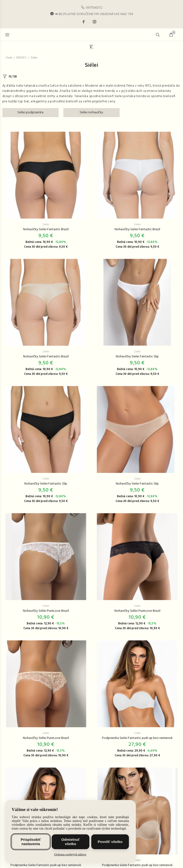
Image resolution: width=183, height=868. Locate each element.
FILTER (13, 77)
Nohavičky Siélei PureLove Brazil (46, 611)
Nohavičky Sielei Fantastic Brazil (46, 229)
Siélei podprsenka (30, 112)
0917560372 (94, 8)
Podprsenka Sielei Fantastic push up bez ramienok (137, 738)
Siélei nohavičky (91, 112)
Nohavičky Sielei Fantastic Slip (137, 357)
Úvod (9, 58)
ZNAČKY (21, 58)
